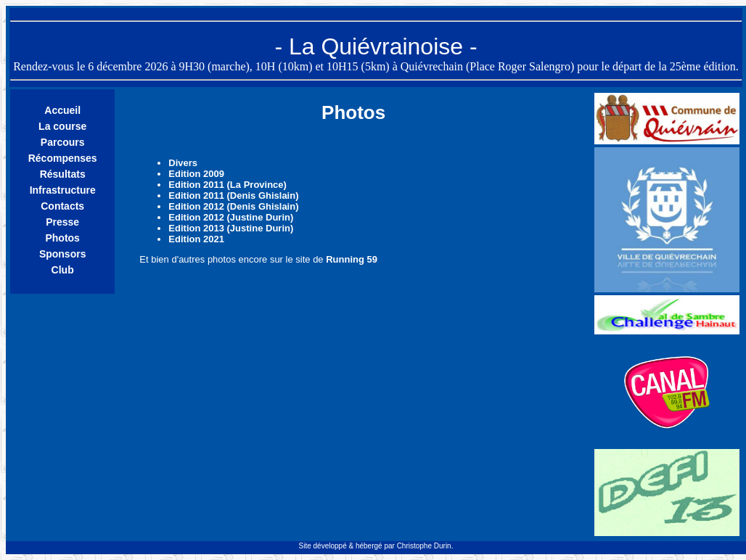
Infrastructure (63, 190)
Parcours (63, 142)
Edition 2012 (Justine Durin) (231, 217)
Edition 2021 (196, 239)
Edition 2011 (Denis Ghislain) (233, 195)
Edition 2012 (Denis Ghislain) (233, 206)
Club (63, 270)
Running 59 (352, 259)
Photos (62, 238)
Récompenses (63, 158)
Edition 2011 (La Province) (228, 185)
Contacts (62, 206)
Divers (183, 163)
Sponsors (63, 254)
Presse (62, 222)
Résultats (63, 174)
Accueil (62, 110)
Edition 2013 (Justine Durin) (231, 228)
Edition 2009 (196, 174)
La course (62, 126)
